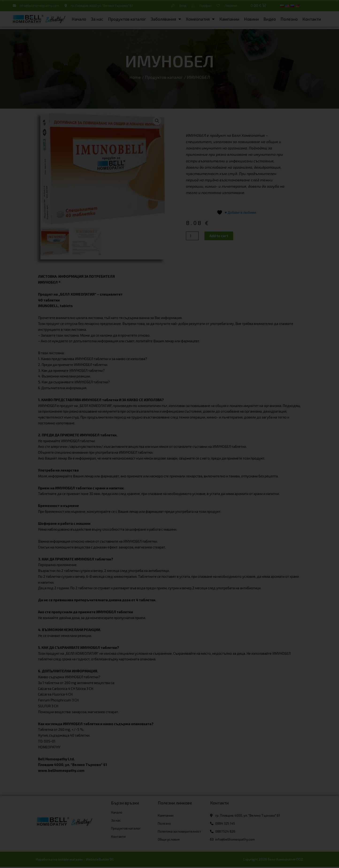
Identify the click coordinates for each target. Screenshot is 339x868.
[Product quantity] (192, 236)
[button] (258, 6)
